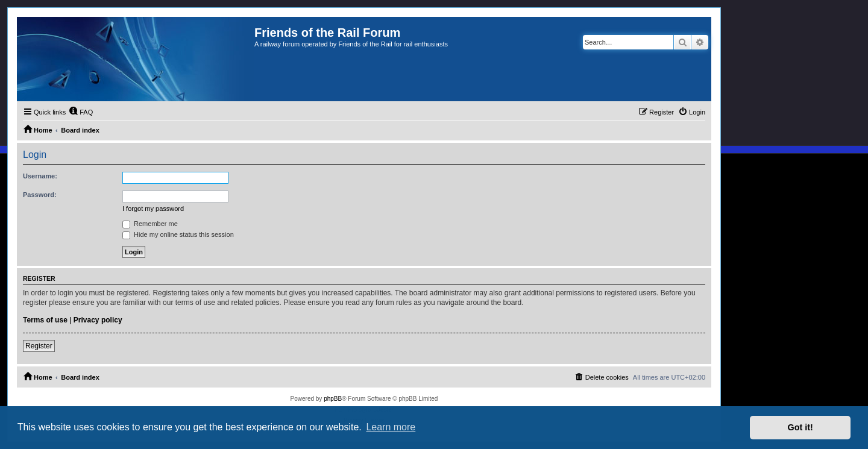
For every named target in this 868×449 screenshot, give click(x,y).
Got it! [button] (800, 427)
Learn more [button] (391, 427)
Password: (40, 195)
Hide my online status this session (178, 234)
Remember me (150, 224)
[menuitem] (81, 112)
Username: (40, 176)
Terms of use (45, 320)
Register (39, 346)
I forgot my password (153, 209)
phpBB (333, 399)
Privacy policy (98, 320)
